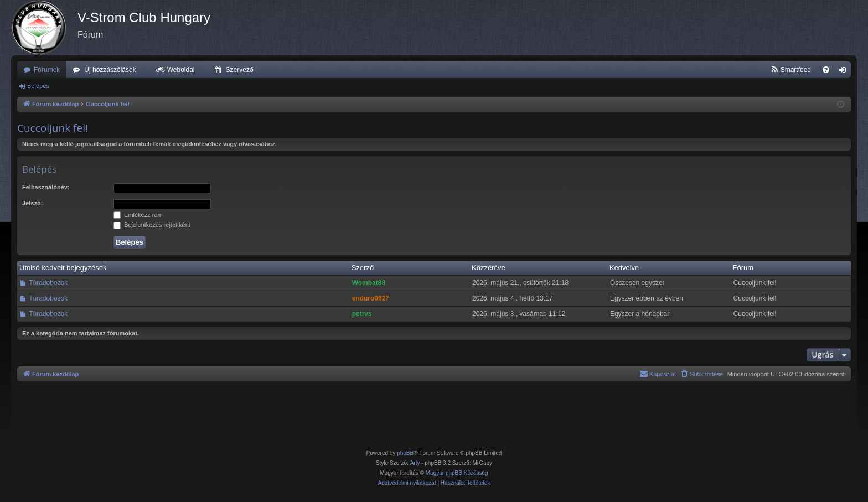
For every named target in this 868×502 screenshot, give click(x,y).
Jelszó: (32, 203)
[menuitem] (791, 70)
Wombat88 (369, 283)
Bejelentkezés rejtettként (152, 225)
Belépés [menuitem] (845, 72)
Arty (415, 463)
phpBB (405, 453)
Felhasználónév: (46, 187)
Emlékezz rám (138, 215)
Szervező (240, 70)
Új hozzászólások (110, 70)
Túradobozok (48, 283)
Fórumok (47, 70)
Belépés (38, 86)
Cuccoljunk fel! (53, 128)
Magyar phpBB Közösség (457, 473)
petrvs (362, 314)
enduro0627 (371, 298)
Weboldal (181, 70)
